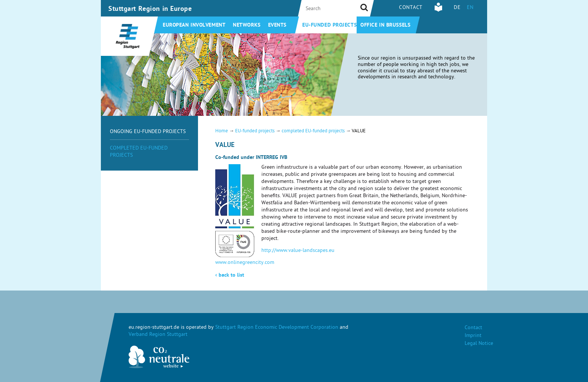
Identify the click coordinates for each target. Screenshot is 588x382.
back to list (230, 276)
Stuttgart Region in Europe (150, 9)
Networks (247, 25)
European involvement (194, 25)
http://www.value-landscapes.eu (298, 251)
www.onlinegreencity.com (245, 263)
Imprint (473, 336)
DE (457, 8)
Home (222, 131)
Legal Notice (479, 344)
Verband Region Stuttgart (158, 335)
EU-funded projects (329, 25)
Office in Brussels (385, 25)
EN (470, 8)
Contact (411, 8)
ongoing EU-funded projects (148, 132)
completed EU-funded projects (313, 131)
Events (277, 25)
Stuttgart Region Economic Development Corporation (277, 328)
